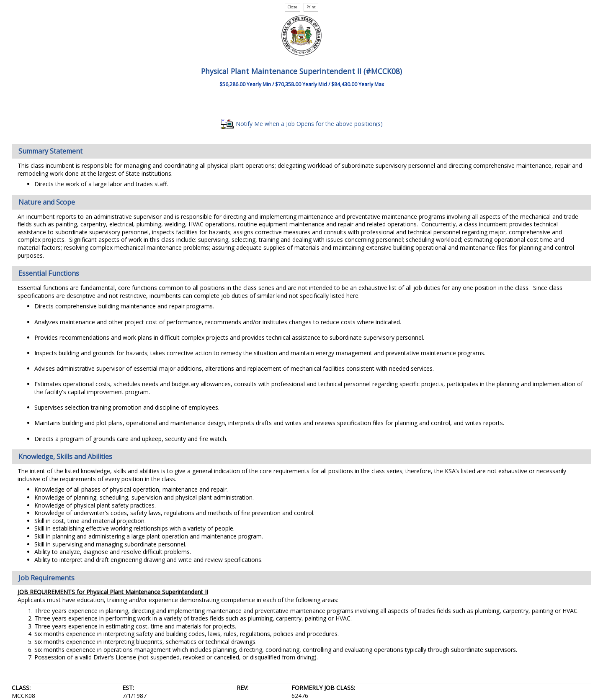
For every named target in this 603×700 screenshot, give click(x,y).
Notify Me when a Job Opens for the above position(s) (302, 124)
